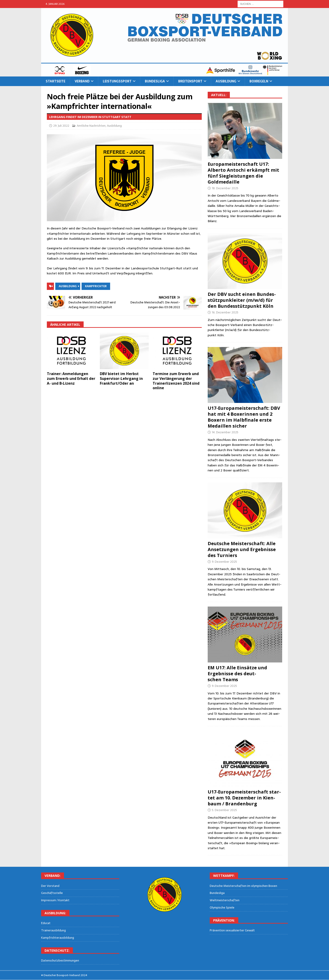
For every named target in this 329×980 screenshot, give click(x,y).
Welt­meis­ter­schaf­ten (225, 900)
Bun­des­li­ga (155, 81)
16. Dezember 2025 (225, 312)
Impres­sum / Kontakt (55, 900)
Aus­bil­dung (226, 81)
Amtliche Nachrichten (91, 126)
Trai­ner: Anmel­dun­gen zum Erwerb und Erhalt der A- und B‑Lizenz (71, 378)
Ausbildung (114, 126)
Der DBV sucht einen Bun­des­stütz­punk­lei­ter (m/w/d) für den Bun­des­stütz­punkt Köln (242, 300)
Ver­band (82, 81)
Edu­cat (46, 923)
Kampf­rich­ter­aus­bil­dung (58, 938)
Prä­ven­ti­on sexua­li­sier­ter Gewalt (232, 930)
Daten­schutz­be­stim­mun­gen (60, 961)
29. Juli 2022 (61, 126)
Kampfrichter (96, 286)
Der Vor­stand (50, 886)
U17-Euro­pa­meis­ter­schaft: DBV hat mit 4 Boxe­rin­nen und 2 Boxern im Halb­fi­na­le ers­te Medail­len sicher (244, 417)
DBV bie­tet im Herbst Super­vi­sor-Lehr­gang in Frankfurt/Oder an (121, 378)
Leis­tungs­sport (117, 81)
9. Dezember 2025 (224, 562)
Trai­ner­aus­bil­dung (53, 930)
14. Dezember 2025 (225, 432)
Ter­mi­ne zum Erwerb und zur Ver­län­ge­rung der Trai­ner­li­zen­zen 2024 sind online (176, 381)
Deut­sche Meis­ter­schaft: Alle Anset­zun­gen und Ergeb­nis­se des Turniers (242, 549)
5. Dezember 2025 (224, 810)
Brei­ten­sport (190, 81)
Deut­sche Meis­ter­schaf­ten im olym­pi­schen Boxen (243, 886)
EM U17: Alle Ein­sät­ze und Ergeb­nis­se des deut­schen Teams (237, 674)
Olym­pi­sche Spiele (222, 908)
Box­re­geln (259, 81)
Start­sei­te (56, 81)
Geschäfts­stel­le (52, 893)
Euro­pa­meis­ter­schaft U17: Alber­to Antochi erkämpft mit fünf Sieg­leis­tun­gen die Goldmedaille (243, 173)
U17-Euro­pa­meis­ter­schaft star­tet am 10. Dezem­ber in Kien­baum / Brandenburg (244, 798)
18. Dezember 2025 (225, 188)
